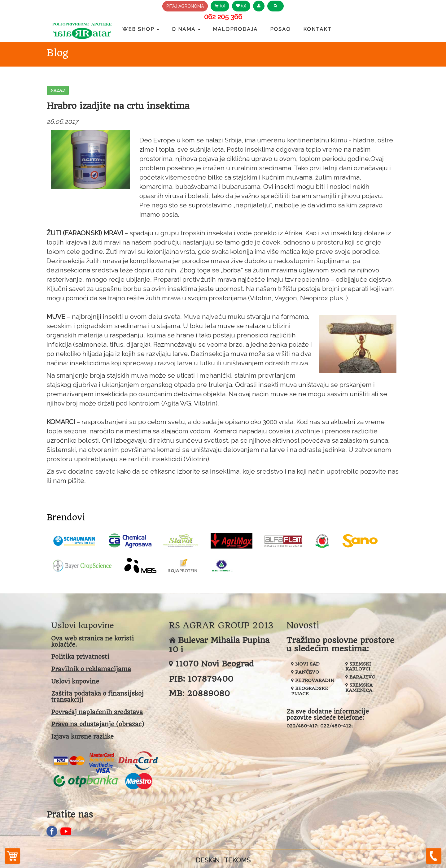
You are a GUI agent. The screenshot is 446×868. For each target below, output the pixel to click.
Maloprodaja (235, 29)
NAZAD (58, 90)
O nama (186, 29)
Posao (280, 29)
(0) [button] (220, 6)
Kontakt (317, 29)
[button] (259, 6)
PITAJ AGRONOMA (185, 6)
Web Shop (141, 29)
